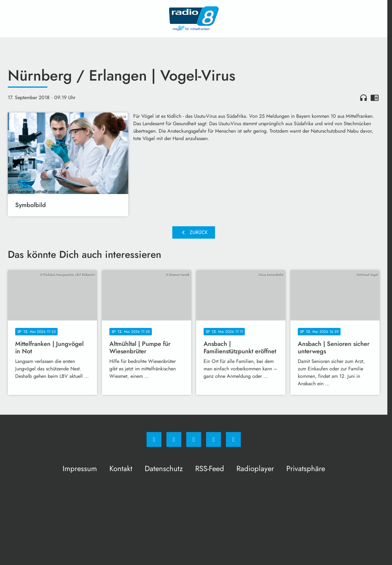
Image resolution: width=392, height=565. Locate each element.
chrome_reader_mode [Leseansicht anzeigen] (375, 98)
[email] (233, 439)
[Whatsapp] (194, 439)
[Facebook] (154, 439)
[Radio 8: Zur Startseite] (194, 19)
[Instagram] (174, 439)
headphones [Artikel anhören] (363, 98)
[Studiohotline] (214, 439)
